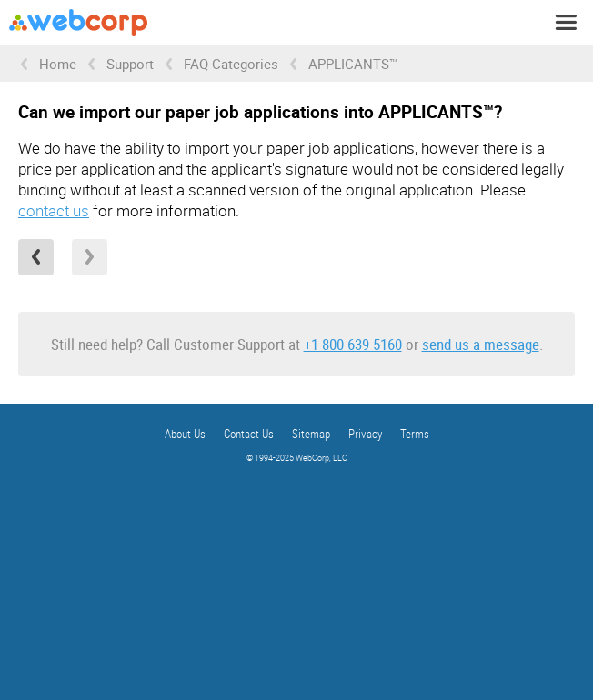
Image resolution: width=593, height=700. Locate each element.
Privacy (365, 434)
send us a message (481, 344)
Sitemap (311, 434)
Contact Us (249, 434)
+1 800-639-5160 (353, 344)
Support (130, 64)
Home (58, 64)
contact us (54, 210)
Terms (415, 434)
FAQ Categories (231, 64)
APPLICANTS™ (353, 64)
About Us (185, 434)
